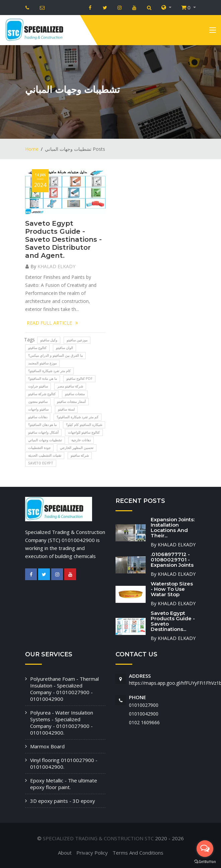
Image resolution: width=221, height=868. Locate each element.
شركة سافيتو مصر (70, 386)
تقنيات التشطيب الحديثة (45, 455)
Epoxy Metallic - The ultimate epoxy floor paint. (64, 784)
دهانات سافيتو (38, 417)
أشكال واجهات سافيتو (43, 432)
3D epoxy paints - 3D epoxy (63, 801)
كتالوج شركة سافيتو (42, 394)
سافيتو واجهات (38, 409)
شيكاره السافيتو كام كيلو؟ (84, 425)
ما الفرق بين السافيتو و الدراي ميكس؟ (55, 355)
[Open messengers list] (205, 849)
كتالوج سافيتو (37, 348)
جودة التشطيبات (39, 448)
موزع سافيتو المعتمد (42, 363)
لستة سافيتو (66, 409)
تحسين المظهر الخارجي (77, 448)
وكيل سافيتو (49, 340)
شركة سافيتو (80, 455)
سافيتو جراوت (38, 386)
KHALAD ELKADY (56, 266)
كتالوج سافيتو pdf (79, 378)
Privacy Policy (92, 853)
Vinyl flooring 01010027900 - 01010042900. (64, 763)
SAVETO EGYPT (41, 463)
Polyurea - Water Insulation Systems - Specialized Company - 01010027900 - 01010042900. (62, 723)
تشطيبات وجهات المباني (45, 440)
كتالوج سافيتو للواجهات (84, 432)
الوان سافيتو (64, 348)
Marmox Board (47, 746)
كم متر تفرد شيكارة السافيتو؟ (78, 417)
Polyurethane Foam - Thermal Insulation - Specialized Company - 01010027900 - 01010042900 (64, 689)
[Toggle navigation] (213, 31)
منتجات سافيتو (75, 394)
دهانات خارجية (81, 440)
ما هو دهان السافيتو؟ (42, 425)
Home (32, 149)
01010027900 (144, 705)
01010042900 (144, 714)
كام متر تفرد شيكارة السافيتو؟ (49, 371)
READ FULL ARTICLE (52, 323)
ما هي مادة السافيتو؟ (43, 378)
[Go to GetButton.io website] (205, 861)
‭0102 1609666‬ (144, 722)
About (65, 853)
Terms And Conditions (138, 853)
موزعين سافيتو (77, 340)
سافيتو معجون (38, 402)
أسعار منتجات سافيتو (71, 402)
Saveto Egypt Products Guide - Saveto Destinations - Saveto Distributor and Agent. (63, 239)
